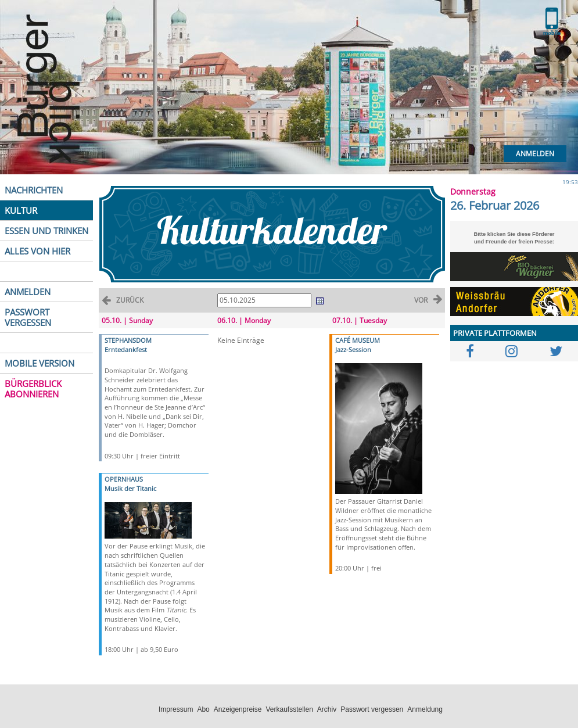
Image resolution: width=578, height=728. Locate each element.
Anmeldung (425, 709)
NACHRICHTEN (34, 190)
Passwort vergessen (372, 709)
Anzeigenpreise (238, 709)
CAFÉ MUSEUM (358, 340)
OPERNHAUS (124, 479)
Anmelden (535, 154)
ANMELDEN (28, 292)
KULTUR (21, 210)
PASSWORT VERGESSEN (28, 317)
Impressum (176, 709)
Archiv (327, 709)
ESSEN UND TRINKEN (46, 231)
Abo (203, 709)
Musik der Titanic (130, 488)
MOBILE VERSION (40, 363)
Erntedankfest (126, 349)
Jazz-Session (353, 349)
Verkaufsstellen (289, 709)
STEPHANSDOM (128, 340)
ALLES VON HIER (37, 251)
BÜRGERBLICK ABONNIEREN (33, 389)
